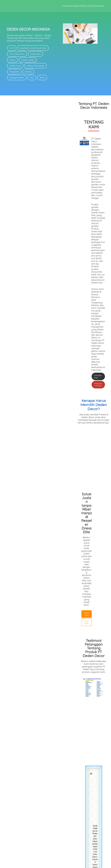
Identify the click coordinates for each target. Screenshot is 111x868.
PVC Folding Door (17, 54)
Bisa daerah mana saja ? (55, 728)
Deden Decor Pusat (25, 692)
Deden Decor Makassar (64, 692)
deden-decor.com (62, 865)
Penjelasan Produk (70, 186)
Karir (32, 78)
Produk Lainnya (28, 60)
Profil (12, 48)
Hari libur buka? (55, 733)
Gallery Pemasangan (36, 66)
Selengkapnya (51, 186)
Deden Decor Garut (44, 692)
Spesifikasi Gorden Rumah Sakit (33, 48)
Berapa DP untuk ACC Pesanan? (55, 723)
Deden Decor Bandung (85, 692)
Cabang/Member (17, 78)
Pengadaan (14, 72)
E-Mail (69, 796)
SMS (56, 796)
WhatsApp (42, 796)
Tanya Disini (39, 313)
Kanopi (12, 60)
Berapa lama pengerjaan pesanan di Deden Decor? (55, 718)
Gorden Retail (15, 66)
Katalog (28, 72)
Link (61, 840)
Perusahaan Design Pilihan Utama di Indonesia (83, 6)
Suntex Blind (36, 54)
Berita (42, 78)
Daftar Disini (23, 313)
